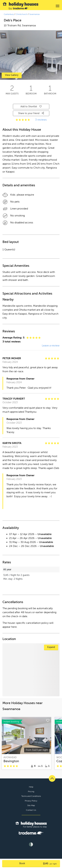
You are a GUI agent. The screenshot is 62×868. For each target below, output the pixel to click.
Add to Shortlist (31, 107)
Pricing (31, 791)
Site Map (31, 805)
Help (31, 787)
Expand (51, 647)
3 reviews (41, 120)
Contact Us (31, 810)
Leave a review (51, 346)
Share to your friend (31, 113)
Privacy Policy (31, 801)
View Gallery (12, 75)
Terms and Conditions (31, 796)
